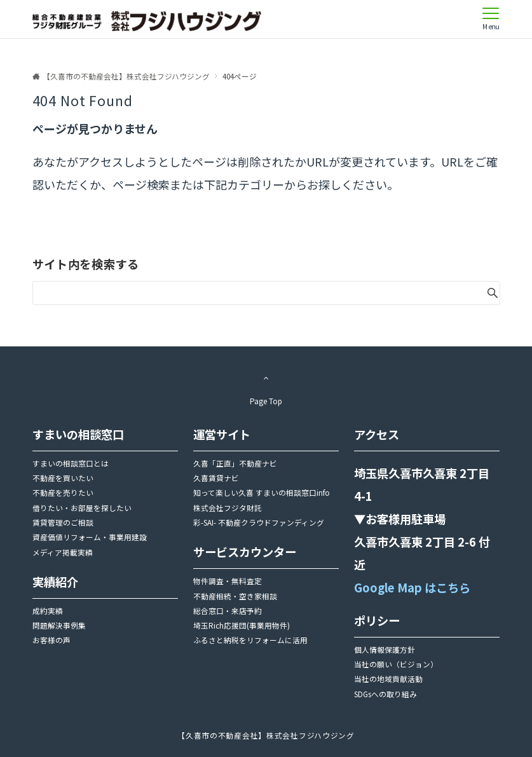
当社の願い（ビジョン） (396, 664)
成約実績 (48, 611)
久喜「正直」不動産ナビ (235, 463)
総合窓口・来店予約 (228, 611)
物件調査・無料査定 (228, 581)
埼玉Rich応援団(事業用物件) (242, 625)
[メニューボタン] (491, 19)
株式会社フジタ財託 (228, 508)
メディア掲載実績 (63, 552)
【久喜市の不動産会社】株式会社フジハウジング (266, 735)
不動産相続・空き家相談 (235, 596)
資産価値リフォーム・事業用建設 (90, 537)
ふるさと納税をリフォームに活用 (250, 640)
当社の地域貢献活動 (388, 679)
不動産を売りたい (63, 493)
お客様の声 (51, 640)
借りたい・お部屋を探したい (82, 508)
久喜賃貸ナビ (216, 478)
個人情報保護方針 (385, 650)
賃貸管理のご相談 (63, 522)
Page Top (266, 386)
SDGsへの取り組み (385, 694)
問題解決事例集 (59, 625)
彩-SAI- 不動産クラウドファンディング (259, 522)
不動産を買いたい (63, 478)
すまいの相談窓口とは (71, 463)
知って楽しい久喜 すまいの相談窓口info (262, 493)
